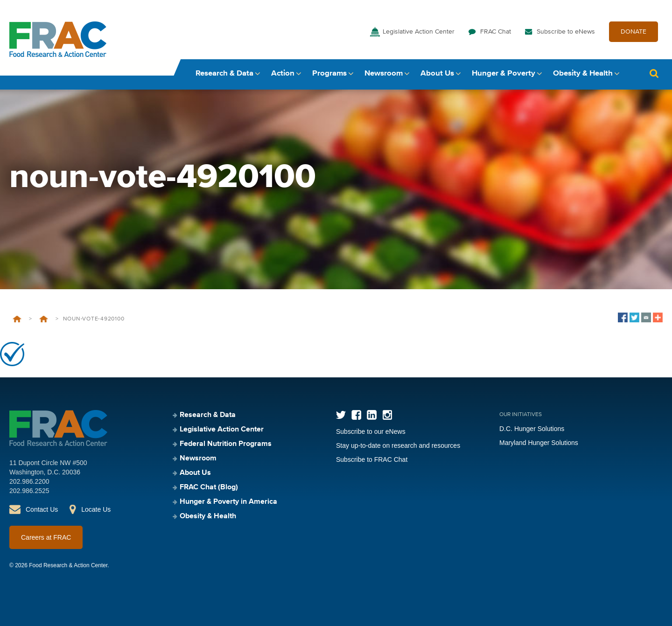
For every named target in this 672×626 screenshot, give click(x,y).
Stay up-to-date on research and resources (398, 445)
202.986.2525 (29, 491)
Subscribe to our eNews (371, 431)
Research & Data (224, 73)
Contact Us (42, 509)
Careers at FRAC (46, 537)
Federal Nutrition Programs (226, 444)
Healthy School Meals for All (44, 319)
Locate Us (96, 509)
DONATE (633, 32)
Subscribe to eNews (566, 32)
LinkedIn (372, 415)
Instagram (387, 415)
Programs (329, 73)
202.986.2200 (29, 481)
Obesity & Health (583, 73)
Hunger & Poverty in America (228, 502)
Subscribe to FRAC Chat (372, 459)
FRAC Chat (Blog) (209, 487)
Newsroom (384, 73)
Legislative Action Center (419, 32)
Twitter (341, 415)
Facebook (356, 415)
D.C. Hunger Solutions (532, 429)
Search (654, 73)
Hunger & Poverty (504, 73)
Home (17, 319)
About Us (437, 73)
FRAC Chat (496, 32)
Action (283, 73)
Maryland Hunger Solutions (539, 443)
